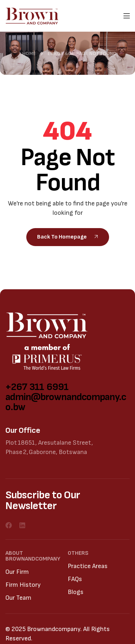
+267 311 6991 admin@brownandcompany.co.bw (66, 397)
